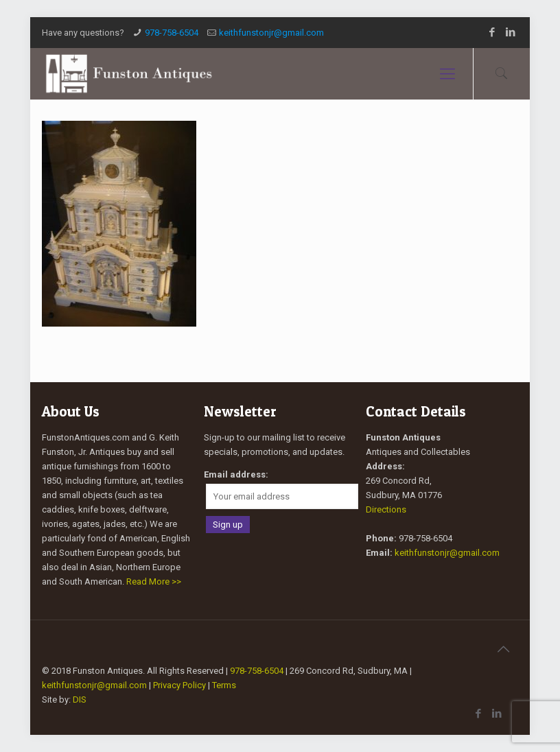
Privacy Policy (179, 685)
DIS (80, 700)
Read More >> (154, 581)
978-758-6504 (172, 33)
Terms (224, 685)
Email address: (236, 474)
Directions (386, 509)
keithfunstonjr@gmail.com (271, 33)
